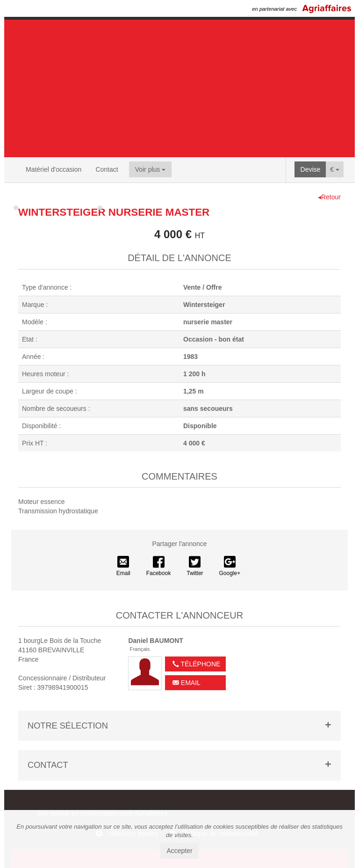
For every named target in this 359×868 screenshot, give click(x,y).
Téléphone (196, 664)
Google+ (230, 566)
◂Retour (329, 197)
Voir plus (151, 169)
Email (123, 566)
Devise (311, 169)
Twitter (195, 566)
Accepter (179, 851)
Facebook (159, 566)
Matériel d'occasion (54, 169)
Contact (107, 169)
